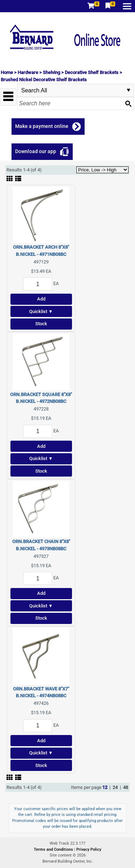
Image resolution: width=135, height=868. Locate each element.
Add (41, 299)
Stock (41, 324)
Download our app (36, 151)
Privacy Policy (89, 849)
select (129, 90)
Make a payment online (42, 126)
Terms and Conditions (54, 849)
